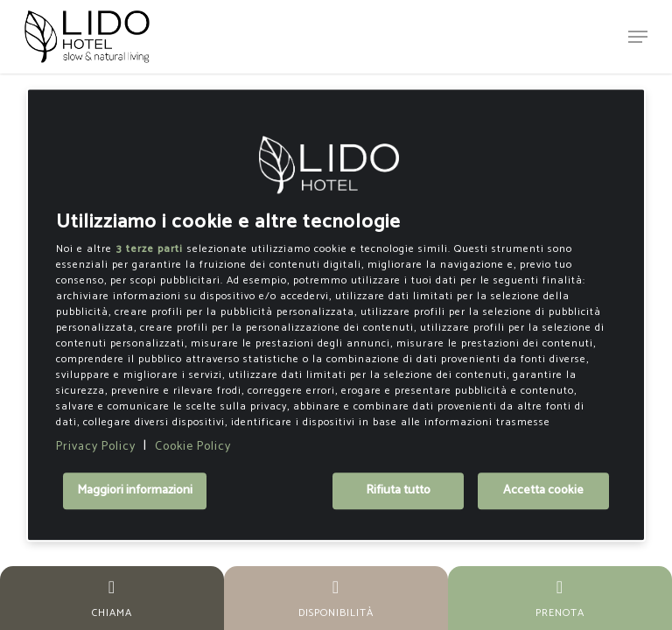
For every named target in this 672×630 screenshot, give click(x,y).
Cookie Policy (193, 447)
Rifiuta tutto (398, 491)
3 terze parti (150, 249)
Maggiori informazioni (135, 491)
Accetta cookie (543, 491)
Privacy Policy (96, 447)
